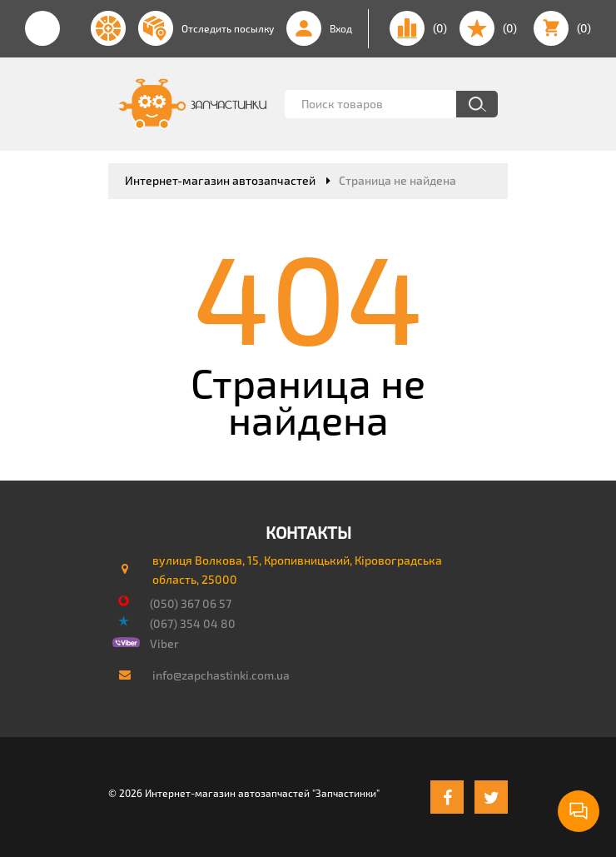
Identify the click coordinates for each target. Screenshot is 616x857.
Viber (164, 643)
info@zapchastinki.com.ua (221, 675)
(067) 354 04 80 (193, 623)
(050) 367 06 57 (191, 603)
